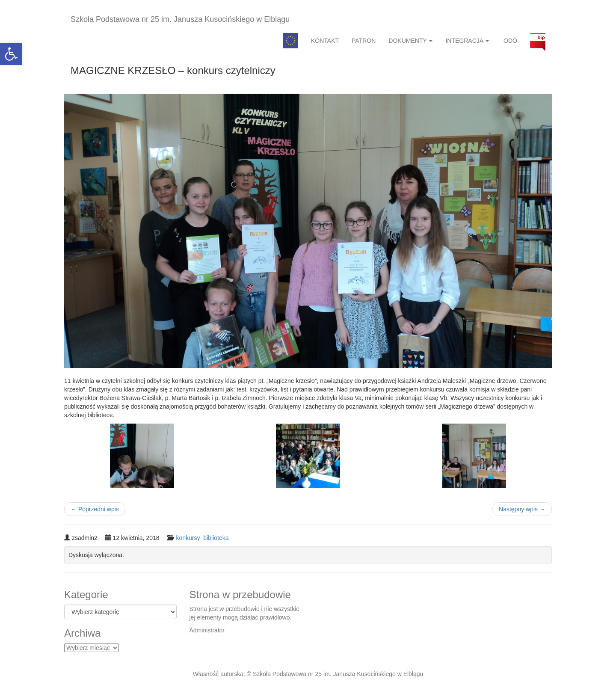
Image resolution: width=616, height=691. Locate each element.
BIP (538, 41)
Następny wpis (522, 509)
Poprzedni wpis (95, 509)
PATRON (364, 41)
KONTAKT (325, 41)
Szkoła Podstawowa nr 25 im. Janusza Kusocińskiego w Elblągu (180, 19)
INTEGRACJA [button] (467, 41)
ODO (509, 41)
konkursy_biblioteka (202, 538)
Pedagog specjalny (290, 41)
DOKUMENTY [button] (410, 41)
